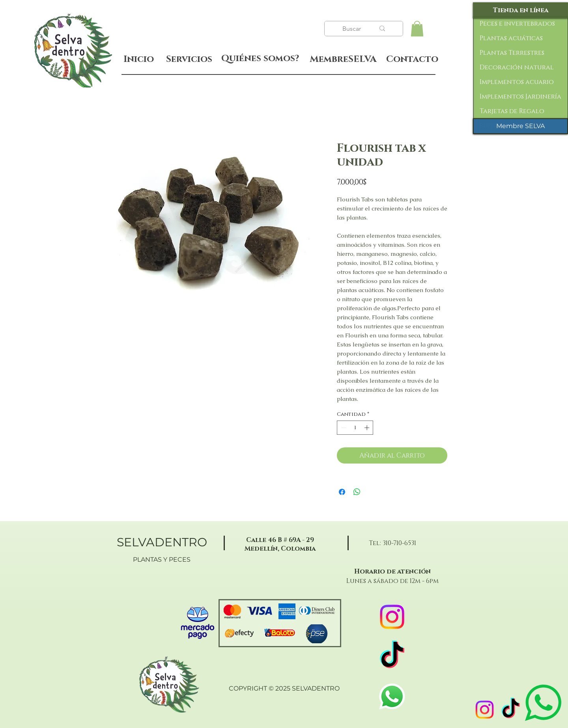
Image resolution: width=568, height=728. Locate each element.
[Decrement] (343, 428)
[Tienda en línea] (520, 10)
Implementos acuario (517, 82)
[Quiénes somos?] (260, 59)
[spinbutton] (355, 428)
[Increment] (368, 428)
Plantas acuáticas (511, 38)
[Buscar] (353, 29)
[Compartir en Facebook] (342, 492)
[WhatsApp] (392, 696)
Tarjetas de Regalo (512, 111)
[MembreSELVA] (343, 60)
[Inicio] (139, 59)
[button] (417, 29)
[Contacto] (412, 60)
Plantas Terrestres (512, 53)
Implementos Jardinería (520, 97)
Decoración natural (517, 67)
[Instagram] (485, 710)
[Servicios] (189, 59)
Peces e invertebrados (517, 24)
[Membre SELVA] (520, 126)
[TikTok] (511, 710)
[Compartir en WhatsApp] (357, 492)
